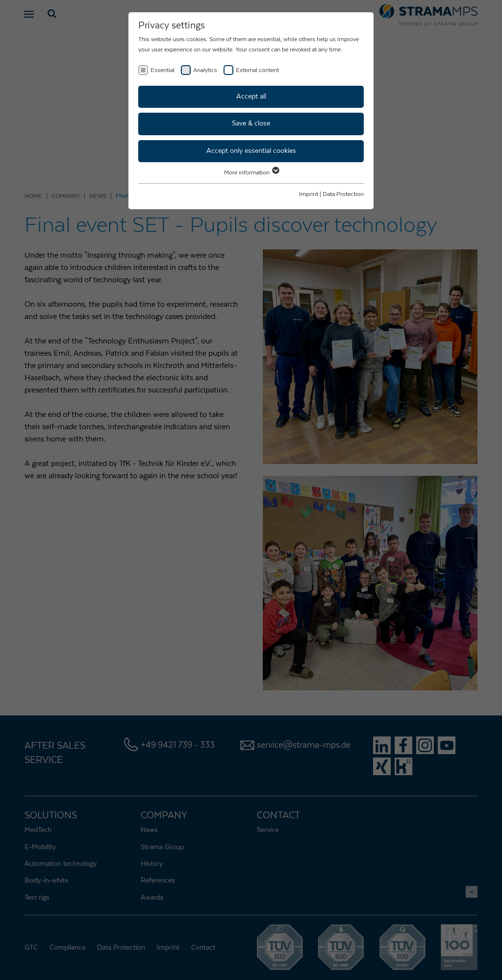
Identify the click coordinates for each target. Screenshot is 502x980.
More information (251, 172)
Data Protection (343, 194)
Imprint (309, 194)
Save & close (251, 123)
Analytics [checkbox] (205, 70)
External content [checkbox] (257, 70)
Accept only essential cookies (251, 151)
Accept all (251, 97)
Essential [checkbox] (163, 70)
